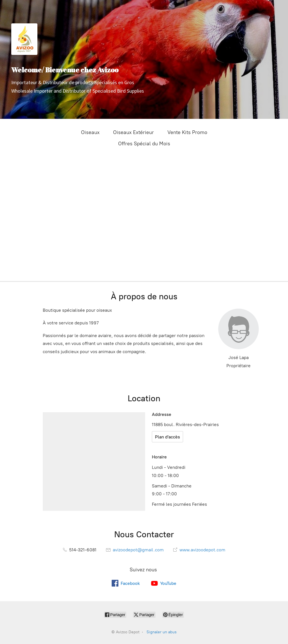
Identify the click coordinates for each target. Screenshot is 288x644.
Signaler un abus (162, 632)
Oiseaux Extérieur (133, 132)
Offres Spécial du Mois (144, 144)
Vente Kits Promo (187, 132)
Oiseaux (90, 132)
